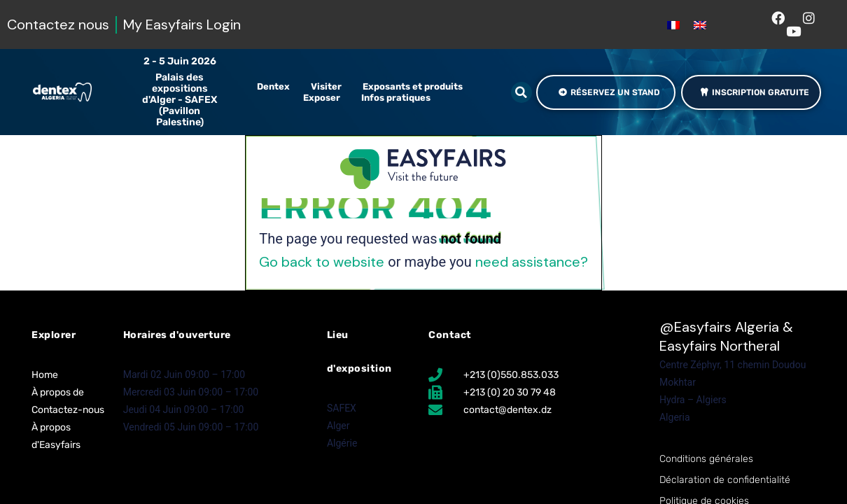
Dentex (277, 87)
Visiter (330, 87)
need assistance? (532, 262)
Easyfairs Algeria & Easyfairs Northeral (726, 336)
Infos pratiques (399, 98)
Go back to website (322, 262)
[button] (521, 92)
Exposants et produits (416, 87)
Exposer (325, 98)
